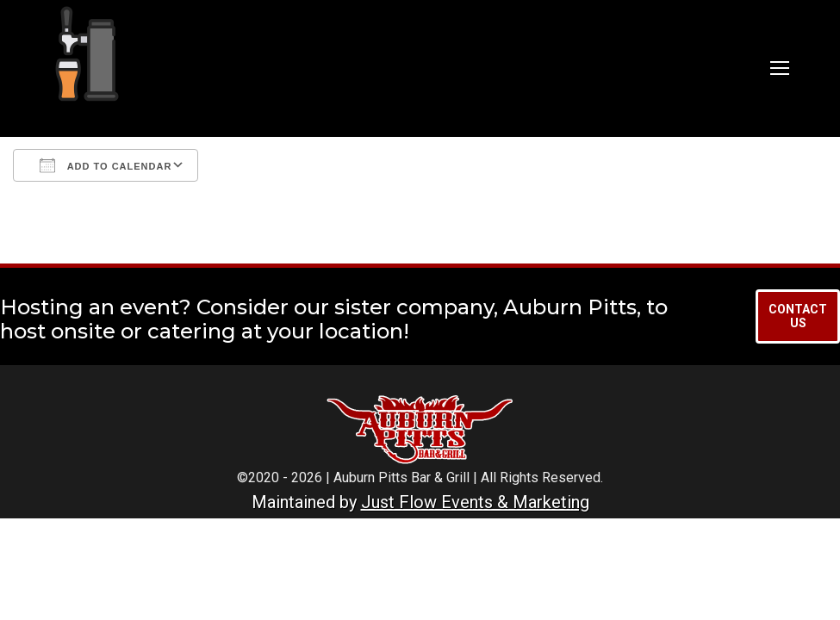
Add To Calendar (106, 165)
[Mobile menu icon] (780, 68)
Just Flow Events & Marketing (475, 502)
